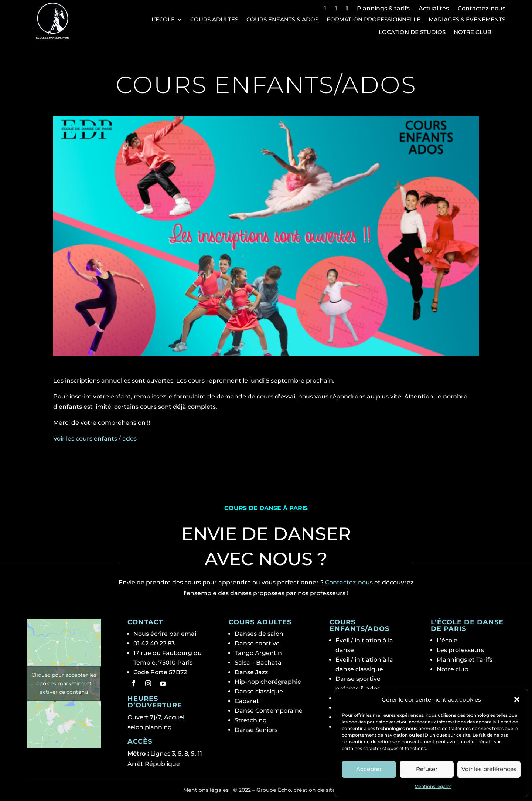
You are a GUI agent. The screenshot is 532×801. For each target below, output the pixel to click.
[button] (517, 699)
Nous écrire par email (166, 634)
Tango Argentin (258, 653)
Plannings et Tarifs (465, 660)
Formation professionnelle (374, 20)
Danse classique (259, 691)
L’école (163, 20)
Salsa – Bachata (258, 663)
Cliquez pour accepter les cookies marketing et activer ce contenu (64, 683)
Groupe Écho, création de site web (303, 790)
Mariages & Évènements (467, 20)
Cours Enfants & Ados (282, 20)
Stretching (251, 720)
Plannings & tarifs (383, 8)
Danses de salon (259, 634)
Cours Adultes (214, 20)
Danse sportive (257, 643)
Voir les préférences (489, 769)
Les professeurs (460, 650)
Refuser (427, 769)
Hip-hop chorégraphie (268, 682)
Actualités (434, 8)
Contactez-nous (482, 8)
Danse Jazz (251, 672)
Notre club (473, 32)
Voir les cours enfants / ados (95, 439)
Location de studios (412, 32)
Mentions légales (433, 786)
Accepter (369, 769)
